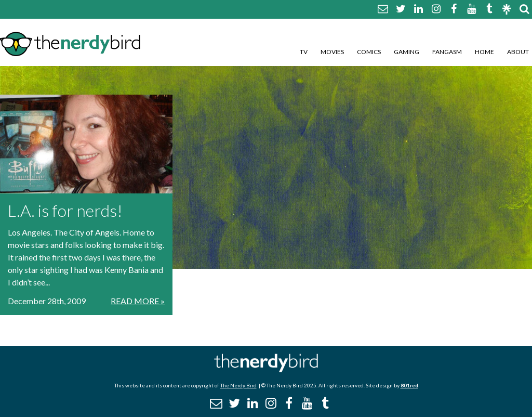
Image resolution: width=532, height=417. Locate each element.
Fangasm (447, 52)
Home (484, 52)
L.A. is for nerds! (65, 210)
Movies (332, 52)
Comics (369, 52)
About (518, 52)
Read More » (138, 301)
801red (409, 385)
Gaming (407, 52)
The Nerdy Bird (238, 385)
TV (304, 52)
